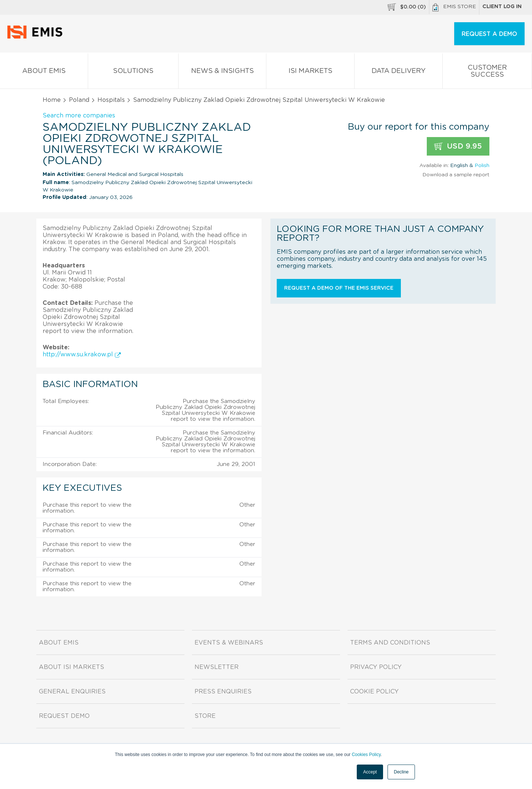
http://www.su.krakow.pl (82, 354)
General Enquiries (72, 692)
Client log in (502, 7)
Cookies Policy (366, 755)
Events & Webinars (229, 643)
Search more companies (79, 116)
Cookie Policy (374, 692)
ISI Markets (310, 72)
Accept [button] (370, 772)
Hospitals (111, 100)
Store (205, 716)
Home (52, 100)
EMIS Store (454, 7)
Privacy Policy (376, 667)
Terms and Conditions (390, 643)
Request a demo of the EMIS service (339, 288)
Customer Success (487, 73)
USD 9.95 (458, 147)
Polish (482, 166)
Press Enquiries (223, 692)
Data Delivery (398, 72)
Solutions (133, 72)
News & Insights (222, 72)
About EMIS (44, 72)
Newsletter (217, 667)
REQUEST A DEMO (489, 34)
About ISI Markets (72, 667)
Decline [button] (401, 772)
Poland (79, 100)
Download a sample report (456, 175)
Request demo (64, 716)
